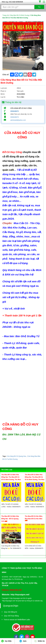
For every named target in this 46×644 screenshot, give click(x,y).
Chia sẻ (6, 75)
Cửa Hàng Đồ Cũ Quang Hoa (16, 456)
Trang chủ (6, 15)
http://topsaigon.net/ (20, 595)
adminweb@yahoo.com (18, 120)
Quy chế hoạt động (11, 616)
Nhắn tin (39, 641)
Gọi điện (6, 641)
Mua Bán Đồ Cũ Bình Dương (20, 15)
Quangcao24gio (11, 606)
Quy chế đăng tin (11, 612)
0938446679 (15, 111)
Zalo (23, 641)
